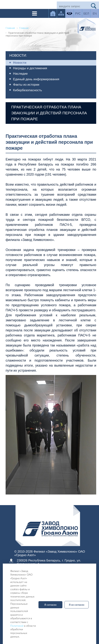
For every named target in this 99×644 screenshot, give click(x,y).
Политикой (17, 626)
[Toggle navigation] (35, 13)
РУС (78, 13)
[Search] (73, 6)
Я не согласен (77, 605)
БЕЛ (86, 13)
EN (95, 13)
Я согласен (51, 605)
